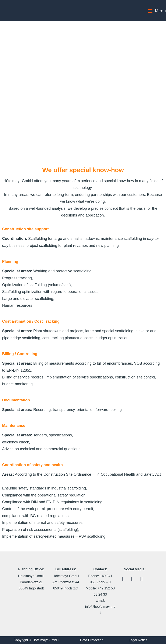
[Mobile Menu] (157, 11)
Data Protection (92, 640)
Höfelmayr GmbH (21, 11)
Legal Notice (138, 640)
